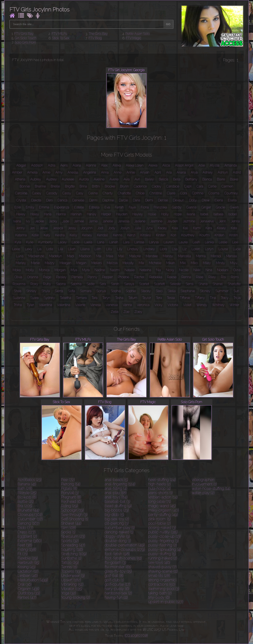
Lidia (50, 249)
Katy (47, 235)
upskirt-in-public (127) (166, 602)
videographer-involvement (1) (204, 482)
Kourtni (205, 235)
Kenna (118, 235)
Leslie (223, 242)
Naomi (115, 270)
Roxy (34, 284)
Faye (132, 207)
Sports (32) (70, 541)
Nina (209, 270)
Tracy (225, 298)
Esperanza (62, 207)
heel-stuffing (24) (162, 480)
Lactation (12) (28, 571)
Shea (18, 291)
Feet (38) (25, 545)
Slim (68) (69, 528)
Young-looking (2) (76, 597)
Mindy (220, 263)
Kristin (234, 235)
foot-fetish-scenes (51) (123, 558)
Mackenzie (36, 256)
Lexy (29, 249)
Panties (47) (27, 597)
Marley (21, 263)
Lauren (169, 242)
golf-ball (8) (114, 576)
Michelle (155, 263)
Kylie (30, 242)
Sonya (101, 291)
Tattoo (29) (70, 563)
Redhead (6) (71, 501)
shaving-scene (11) (163, 571)
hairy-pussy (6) (117, 589)
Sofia (72, 291)
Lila (61, 249)
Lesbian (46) (28, 576)
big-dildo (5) (114, 515)
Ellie (18, 207)
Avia (127, 179)
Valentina (64, 305)
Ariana (181, 172)
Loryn (209, 249)
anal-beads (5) (116, 480)
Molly (30, 270)
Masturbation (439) (33, 580)
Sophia (116, 291)
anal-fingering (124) (120, 484)
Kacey (162, 228)
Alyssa (215, 165)
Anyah (145, 172)
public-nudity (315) (163, 532)
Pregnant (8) (71, 497)
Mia (141, 263)
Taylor (147, 298)
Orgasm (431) (29, 589)
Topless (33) (71, 571)
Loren (196, 249)
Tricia (237, 298)
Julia (138, 228)
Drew (206, 200)
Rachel (139, 277)
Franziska (160, 207)
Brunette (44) (29, 510)
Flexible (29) (28, 558)
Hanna (61, 214)
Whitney (218, 305)
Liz (185, 249)
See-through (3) (74, 515)
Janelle (108, 221)
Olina (237, 270)
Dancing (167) (29, 523)
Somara (86, 291)
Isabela (218, 214)
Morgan (60, 270)
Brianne (40, 186)
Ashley (208, 172)
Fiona (145, 207)
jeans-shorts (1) (161, 493)
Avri (137, 179)
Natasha (145, 270)
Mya (74, 270)
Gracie (220, 207)
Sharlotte (234, 284)
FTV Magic (134, 38)
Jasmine (156, 221)
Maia (110, 256)
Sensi (190, 284)
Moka (17, 270)
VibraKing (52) (72, 584)
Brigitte (70, 186)
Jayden (173, 221)
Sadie (91, 284)
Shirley (31, 291)
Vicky (159, 305)
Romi (235, 277)
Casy (80, 193)
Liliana (85, 249)
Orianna (33, 277)
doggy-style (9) (117, 536)
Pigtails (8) (69, 488)
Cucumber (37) (30, 519)
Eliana (232, 200)
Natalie (130, 270)
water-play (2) (203, 493)
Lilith (98, 249)
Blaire (221, 179)
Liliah (72, 249)
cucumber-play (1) (120, 528)
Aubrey (36, 179)
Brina (83, 186)
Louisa (223, 249)
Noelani (223, 270)
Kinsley (146, 235)
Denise (163, 200)
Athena (20, 179)
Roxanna (19, 284)
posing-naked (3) (162, 528)
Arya (194, 172)
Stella (172, 291)
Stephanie (188, 291)
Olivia (18, 277)
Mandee (152, 256)
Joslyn (125, 228)
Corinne (198, 193)
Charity (108, 193)
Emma (44, 207)
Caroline (21, 193)
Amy (59, 172)
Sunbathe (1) (71, 558)
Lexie (16, 249)
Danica (63, 200)
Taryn (106, 298)
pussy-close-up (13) (165, 536)
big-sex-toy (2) (117, 519)
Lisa (175, 249)
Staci (159, 291)
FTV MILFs (59, 34)
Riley (212, 277)
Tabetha (66, 298)
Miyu (234, 263)
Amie (46, 172)
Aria (169, 172)
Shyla (46, 291)
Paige (47, 277)
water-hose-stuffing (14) (211, 488)
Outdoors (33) (29, 593)
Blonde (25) (27, 493)
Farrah (119, 207)
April (158, 172)
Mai (99, 256)
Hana (48, 214)
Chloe (140, 193)
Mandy (168, 256)
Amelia (32, 172)
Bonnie (25, 186)
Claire (171, 193)
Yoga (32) (69, 593)
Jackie (40, 221)
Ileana (191, 214)
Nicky (170, 270)
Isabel (204, 214)
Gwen (234, 207)
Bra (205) (25, 506)
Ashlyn (223, 172)
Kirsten (161, 235)
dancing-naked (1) (119, 532)
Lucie (237, 249)
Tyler (30, 305)
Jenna (235, 221)
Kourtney (188, 235)
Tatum (133, 298)
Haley (35, 214)
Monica (44, 270)
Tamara (81, 298)
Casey (37, 193)
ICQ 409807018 (136, 636)
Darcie (123, 200)
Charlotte (124, 193)
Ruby (47, 284)
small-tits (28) (159, 576)
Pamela (77, 277)
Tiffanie (185, 298)
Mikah (171, 263)
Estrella (94, 207)
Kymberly (46, 242)
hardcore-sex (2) (118, 593)
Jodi (100, 228)
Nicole (184, 270)
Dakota (36, 200)
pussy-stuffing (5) (162, 554)
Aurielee (68, 179)
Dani (49, 200)
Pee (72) (68, 480)
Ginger (206, 207)
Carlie (212, 186)
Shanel (218, 284)
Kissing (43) (27, 567)
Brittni (96, 186)
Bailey (149, 179)
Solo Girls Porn (25, 42)
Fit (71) (23, 554)
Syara (34, 298)
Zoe (126, 312)
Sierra (59, 291)
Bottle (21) (26, 501)
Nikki (197, 270)
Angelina (90, 172)
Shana (203, 284)
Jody (112, 228)
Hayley (138, 214)
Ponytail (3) (70, 493)
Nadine (100, 270)
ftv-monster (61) (118, 567)
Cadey (157, 186)
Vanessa (112, 305)
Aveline (99, 179)
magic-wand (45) (162, 506)
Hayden (122, 214)
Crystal (21, 200)
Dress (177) (27, 532)
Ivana (17, 221)
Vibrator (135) (72, 589)
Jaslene (140, 221)
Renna (186, 277)
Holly (165, 214)
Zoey (138, 312)
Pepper (108, 277)
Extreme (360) (30, 541)
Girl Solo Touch (26, 38)
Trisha (18, 305)
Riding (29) (70, 506)
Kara (209, 228)
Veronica (143, 305)
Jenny (20, 228)
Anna (105, 172)
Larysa (154, 242)
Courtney (231, 193)
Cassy (67, 193)
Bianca (207, 179)
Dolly (193, 200)
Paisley (61, 277)
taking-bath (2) (160, 593)
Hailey (21, 214)
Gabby (177, 207)
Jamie (93, 221)
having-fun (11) (116, 597)
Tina (213, 298)
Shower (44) (71, 523)
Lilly (109, 249)
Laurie (183, 242)
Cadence (140, 186)
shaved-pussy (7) (162, 567)
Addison (37, 165)
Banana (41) (27, 484)
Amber (17, 172)
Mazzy (50, 263)
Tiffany (200, 298)
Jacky (53, 221)
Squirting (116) (72, 549)
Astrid (237, 172)
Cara (200, 186)
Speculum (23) (73, 536)
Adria (52, 165)
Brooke (110, 186)
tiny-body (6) (159, 597)
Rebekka (156, 277)
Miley (207, 263)
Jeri (32, 228)
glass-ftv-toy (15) (118, 571)
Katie (35, 235)
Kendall (103, 235)
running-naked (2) (163, 558)
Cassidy (52, 193)
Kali (185, 228)
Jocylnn (87, 228)
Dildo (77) (26, 528)
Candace (173, 186)
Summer (222, 291)
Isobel (233, 214)
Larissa (139, 242)
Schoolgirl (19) (73, 510)
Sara (103, 284)
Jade (66, 221)
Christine (156, 193)
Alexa (117, 165)
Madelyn (56, 256)
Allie (202, 165)
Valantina (46, 305)
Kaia (175, 228)
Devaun (179, 200)
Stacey (146, 291)
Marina (201, 256)
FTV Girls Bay (24, 34)
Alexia (153, 165)
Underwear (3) (73, 576)
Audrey (51, 179)
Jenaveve (207, 221)
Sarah (115, 284)
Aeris (64, 165)
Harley (92, 214)
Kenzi (131, 235)
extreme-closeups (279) (125, 549)
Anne (118, 172)
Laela (88, 242)
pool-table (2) (160, 523)
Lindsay (133, 249)
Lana (101, 242)
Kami (197, 228)
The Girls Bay (98, 34)
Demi (149, 200)
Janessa (124, 221)
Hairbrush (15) (29, 563)
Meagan (65, 263)
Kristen (220, 235)
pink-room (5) (160, 519)
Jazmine (189, 221)
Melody (128, 263)
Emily (30, 207)
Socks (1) (68, 532)
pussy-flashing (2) (163, 545)
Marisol (216, 256)
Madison (85, 256)
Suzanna (19, 298)
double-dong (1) (118, 541)
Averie (114, 179)
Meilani (97, 263)
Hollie (152, 214)
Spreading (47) (73, 545)
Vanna (127, 305)
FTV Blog (95, 38)
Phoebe (123, 277)
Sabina (61, 284)
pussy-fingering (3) (164, 541)
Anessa (73, 172)
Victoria (173, 305)
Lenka (209, 242)
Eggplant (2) (27, 536)
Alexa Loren (135, 165)
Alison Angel (184, 165)
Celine (93, 193)
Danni (93, 200)
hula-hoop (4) (160, 488)
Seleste (175, 284)
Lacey (62, 242)
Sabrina (76, 284)
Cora (184, 193)
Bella (177, 179)
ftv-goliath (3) (116, 563)
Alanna (91, 165)
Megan (81, 263)
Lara (126, 242)
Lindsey (149, 249)
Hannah (76, 214)
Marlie (35, 263)
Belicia (164, 179)
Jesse (44, 228)
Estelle (79, 207)
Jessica (58, 228)
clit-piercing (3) (117, 523)
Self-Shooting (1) (75, 519)
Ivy (28, 221)
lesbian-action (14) (163, 497)
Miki (183, 263)
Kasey (221, 228)
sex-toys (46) (159, 563)
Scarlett (159, 284)
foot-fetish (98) (117, 554)
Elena (219, 200)
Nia (159, 270)
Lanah (114, 242)
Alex (104, 165)
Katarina (21, 235)
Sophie (131, 291)
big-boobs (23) (117, 510)
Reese (172, 277)
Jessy (72, 228)
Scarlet (144, 284)
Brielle (55, 186)
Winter (234, 305)
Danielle (78, 200)
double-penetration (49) (125, 545)
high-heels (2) (160, 484)
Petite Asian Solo (138, 34)
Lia (39, 249)
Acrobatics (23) (30, 480)
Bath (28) (25, 488)
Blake (234, 179)
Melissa (112, 263)
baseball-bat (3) (118, 501)
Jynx (149, 228)
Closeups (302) (30, 515)
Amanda (231, 165)
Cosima (214, 193)
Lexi (235, 242)
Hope (178, 214)
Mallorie (135, 256)
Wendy (202, 305)
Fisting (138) (27, 549)
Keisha (60, 235)
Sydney (49, 298)
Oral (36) (25, 584)
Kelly (73, 235)
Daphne (108, 200)
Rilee (200, 277)
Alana (77, 165)
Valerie (80, 305)
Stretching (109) (74, 554)
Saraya (129, 284)
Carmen (227, 186)
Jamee (79, 221)
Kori (173, 235)
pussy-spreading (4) (165, 549)
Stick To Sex (61, 38)
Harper (106, 214)
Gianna (191, 207)
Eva (107, 207)
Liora (163, 249)
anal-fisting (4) (116, 488)
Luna (20, 256)
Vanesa (95, 305)
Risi (223, 277)
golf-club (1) (114, 580)
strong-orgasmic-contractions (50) (163, 582)
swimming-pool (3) (164, 589)
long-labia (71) (160, 501)
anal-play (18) (116, 493)
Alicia (166, 165)
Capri (188, 186)
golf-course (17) (118, 584)
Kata (234, 228)
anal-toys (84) (116, 497)
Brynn (124, 186)
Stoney (205, 291)
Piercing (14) (71, 484)
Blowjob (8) (27, 497)
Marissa (231, 256)
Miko (194, 263)
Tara (95, 298)
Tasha (119, 298)
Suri (236, 291)
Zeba (115, 312)
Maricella (184, 256)
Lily (120, 249)
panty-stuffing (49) (163, 515)
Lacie (76, 242)
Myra (86, 270)
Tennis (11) (69, 567)
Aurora (84, 179)
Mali (121, 256)
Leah (196, 242)
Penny (92, 277)
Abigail (21, 165)
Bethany (191, 179)
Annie (131, 172)
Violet (187, 305)
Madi (71, 256)
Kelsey (87, 235)
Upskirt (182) (71, 580)
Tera (159, 298)
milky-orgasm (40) (164, 510)
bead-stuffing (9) (118, 506)
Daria (137, 200)
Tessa (171, 298)
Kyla (18, 242)
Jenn (223, 221)
